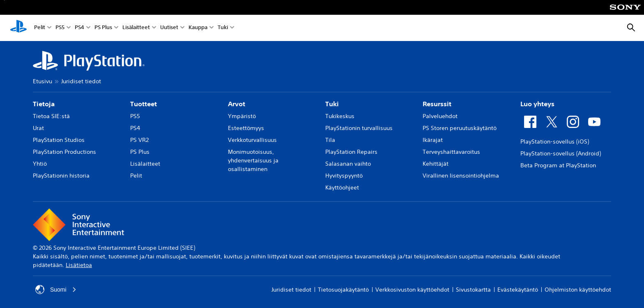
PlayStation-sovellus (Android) (561, 153)
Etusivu (43, 81)
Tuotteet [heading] (144, 104)
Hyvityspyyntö (344, 176)
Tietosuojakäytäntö (343, 290)
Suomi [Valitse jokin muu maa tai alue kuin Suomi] (56, 290)
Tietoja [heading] (44, 104)
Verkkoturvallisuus (252, 140)
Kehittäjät (436, 164)
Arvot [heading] (237, 104)
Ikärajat (433, 140)
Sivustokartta (473, 290)
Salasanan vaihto (348, 164)
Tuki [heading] (332, 104)
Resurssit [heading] (437, 104)
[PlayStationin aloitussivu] (18, 28)
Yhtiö (40, 164)
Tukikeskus (340, 116)
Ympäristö (242, 116)
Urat (38, 128)
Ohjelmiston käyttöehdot (578, 290)
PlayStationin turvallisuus (359, 128)
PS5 (60, 28)
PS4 (79, 28)
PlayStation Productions (64, 152)
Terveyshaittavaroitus (451, 152)
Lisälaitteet (136, 28)
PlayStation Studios (59, 140)
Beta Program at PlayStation (558, 165)
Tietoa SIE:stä (51, 116)
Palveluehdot (440, 116)
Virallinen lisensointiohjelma (461, 176)
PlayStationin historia (61, 176)
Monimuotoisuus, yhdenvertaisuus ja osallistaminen (253, 160)
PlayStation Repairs (351, 152)
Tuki (223, 28)
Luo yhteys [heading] (537, 104)
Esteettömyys (246, 128)
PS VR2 (139, 140)
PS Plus (103, 28)
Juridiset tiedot (81, 81)
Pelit (40, 28)
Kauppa (198, 28)
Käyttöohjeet (342, 187)
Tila (330, 140)
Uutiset (169, 28)
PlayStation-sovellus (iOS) (555, 141)
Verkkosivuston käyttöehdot (412, 290)
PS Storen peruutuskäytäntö (460, 128)
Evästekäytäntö (518, 290)
